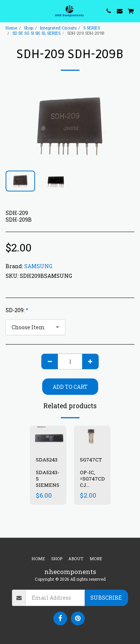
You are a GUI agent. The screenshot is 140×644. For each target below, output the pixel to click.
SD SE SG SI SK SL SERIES (36, 33)
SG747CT (91, 460)
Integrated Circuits (58, 28)
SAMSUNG (38, 266)
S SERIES (92, 28)
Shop (29, 28)
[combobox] (35, 327)
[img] (92, 438)
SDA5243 (47, 460)
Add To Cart (70, 387)
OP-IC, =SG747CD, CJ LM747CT (93, 482)
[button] (8, 11)
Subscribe (106, 598)
